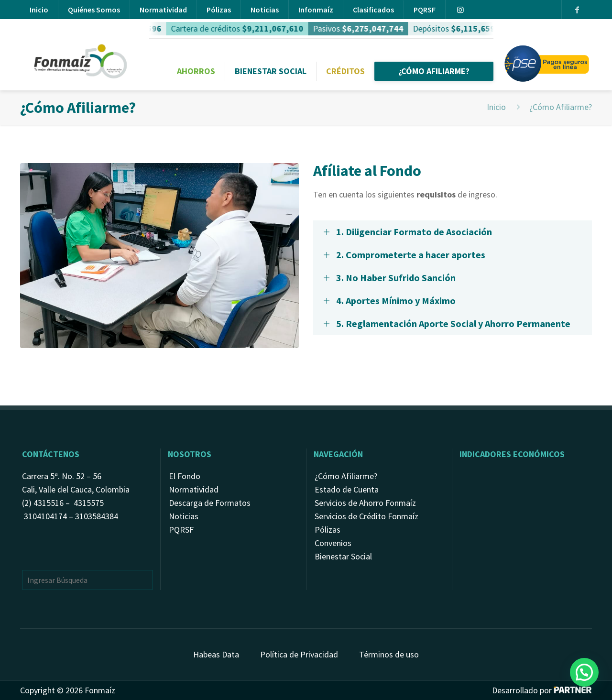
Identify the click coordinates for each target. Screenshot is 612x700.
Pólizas (219, 10)
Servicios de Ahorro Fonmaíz (365, 503)
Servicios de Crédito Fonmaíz (366, 516)
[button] (584, 672)
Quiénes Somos (94, 10)
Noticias (265, 10)
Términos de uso (389, 654)
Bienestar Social (343, 556)
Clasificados (373, 10)
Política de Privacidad (299, 654)
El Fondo (185, 476)
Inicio (39, 10)
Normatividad (163, 10)
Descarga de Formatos (210, 503)
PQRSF (425, 10)
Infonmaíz (316, 10)
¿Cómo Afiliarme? (346, 476)
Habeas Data (216, 654)
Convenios (333, 543)
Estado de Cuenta (347, 489)
